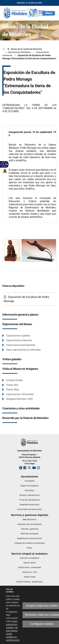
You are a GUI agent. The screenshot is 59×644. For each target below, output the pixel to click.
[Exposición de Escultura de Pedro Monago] (29, 299)
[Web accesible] (4, 164)
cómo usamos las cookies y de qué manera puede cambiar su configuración (13, 631)
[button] (49, 13)
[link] (27, 13)
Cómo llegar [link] (30, 464)
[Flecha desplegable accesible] (7, 164)
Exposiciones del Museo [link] (19, 52)
